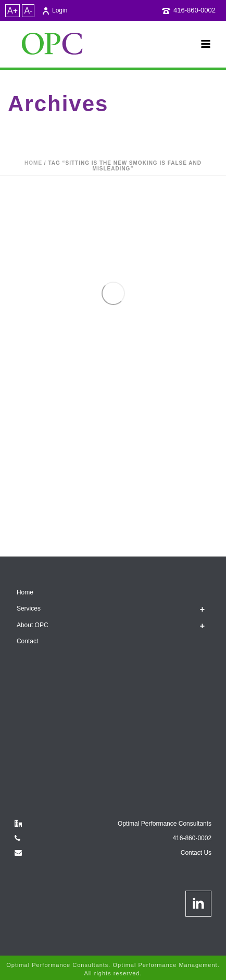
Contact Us (196, 853)
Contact (27, 641)
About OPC (33, 625)
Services (29, 608)
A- (28, 11)
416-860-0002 (194, 10)
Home (33, 163)
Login (54, 10)
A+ (12, 11)
